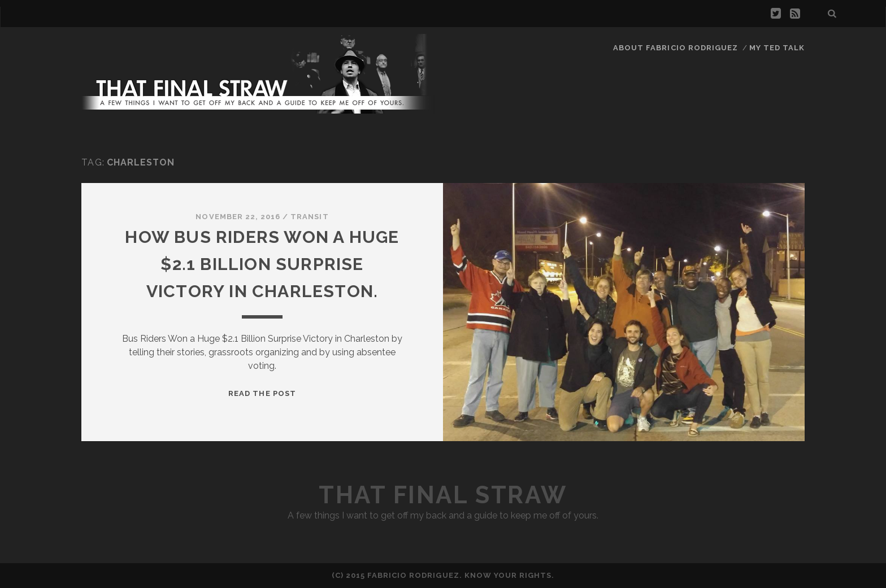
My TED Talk (777, 48)
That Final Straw (443, 495)
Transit (309, 217)
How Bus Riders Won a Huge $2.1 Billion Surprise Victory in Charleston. (262, 264)
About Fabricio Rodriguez (676, 48)
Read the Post (262, 393)
